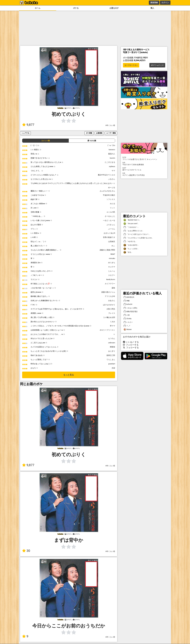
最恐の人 (112, 154)
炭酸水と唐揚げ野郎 (107, 250)
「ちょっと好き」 (131, 249)
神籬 (127, 301)
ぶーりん (112, 229)
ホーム (38, 8)
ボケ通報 (89, 133)
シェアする (25, 133)
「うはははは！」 (131, 227)
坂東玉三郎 (111, 355)
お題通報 (99, 133)
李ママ (112, 326)
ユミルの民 (111, 212)
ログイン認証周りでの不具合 (144, 174)
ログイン (165, 3)
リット (112, 208)
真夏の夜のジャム (108, 292)
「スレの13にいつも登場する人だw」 (138, 238)
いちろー (128, 322)
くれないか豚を (130, 308)
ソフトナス (111, 199)
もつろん (112, 338)
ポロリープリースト (107, 330)
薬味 (113, 288)
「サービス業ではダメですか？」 (137, 234)
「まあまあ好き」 (131, 245)
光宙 (113, 368)
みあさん (112, 301)
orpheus (112, 166)
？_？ (127, 326)
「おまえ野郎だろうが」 (134, 231)
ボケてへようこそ (157, 65)
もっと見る (69, 375)
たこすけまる (110, 162)
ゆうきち (112, 263)
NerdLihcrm (111, 279)
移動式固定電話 (130, 312)
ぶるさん (112, 179)
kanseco (112, 150)
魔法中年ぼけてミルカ (106, 175)
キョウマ (112, 267)
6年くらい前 (110, 125)
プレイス (112, 313)
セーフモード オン (131, 65)
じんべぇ (112, 271)
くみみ (112, 322)
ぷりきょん (111, 225)
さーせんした (110, 216)
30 (26, 551)
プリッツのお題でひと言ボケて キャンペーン (144, 158)
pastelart (112, 364)
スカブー (112, 275)
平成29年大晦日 (109, 195)
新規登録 (154, 3)
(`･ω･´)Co (111, 145)
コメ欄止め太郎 (109, 317)
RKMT (113, 254)
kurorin (112, 158)
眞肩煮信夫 (129, 297)
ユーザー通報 (111, 133)
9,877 (28, 125)
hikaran (128, 330)
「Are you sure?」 (131, 224)
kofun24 (128, 304)
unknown (112, 343)
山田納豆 (112, 242)
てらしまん (111, 360)
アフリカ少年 (110, 296)
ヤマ (113, 171)
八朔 (127, 315)
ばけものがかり (109, 305)
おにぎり (112, 351)
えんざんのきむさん (107, 191)
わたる (112, 204)
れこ (113, 246)
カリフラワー (110, 284)
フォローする (131, 345)
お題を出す (114, 8)
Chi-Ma (127, 319)
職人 (152, 8)
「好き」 (128, 252)
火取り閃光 (111, 309)
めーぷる (112, 188)
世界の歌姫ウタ (109, 237)
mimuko (112, 258)
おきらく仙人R (109, 233)
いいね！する (131, 342)
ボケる (76, 8)
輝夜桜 (112, 347)
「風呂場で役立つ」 (132, 220)
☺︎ (114, 334)
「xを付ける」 (130, 242)
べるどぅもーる (109, 220)
